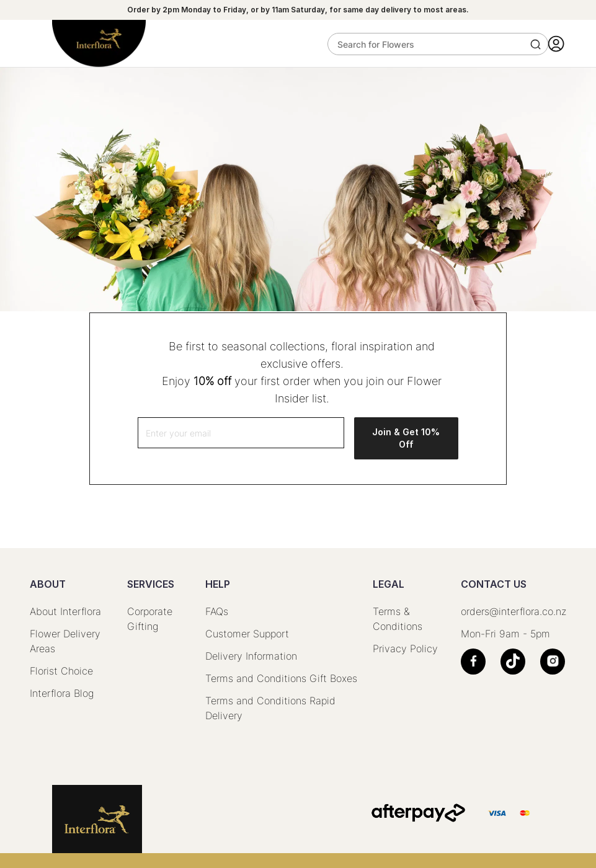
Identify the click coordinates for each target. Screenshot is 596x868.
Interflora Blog (62, 693)
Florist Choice (61, 671)
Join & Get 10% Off (406, 438)
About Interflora (65, 611)
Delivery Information (251, 656)
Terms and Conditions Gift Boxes (281, 678)
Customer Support (247, 634)
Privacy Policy (405, 649)
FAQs (217, 611)
